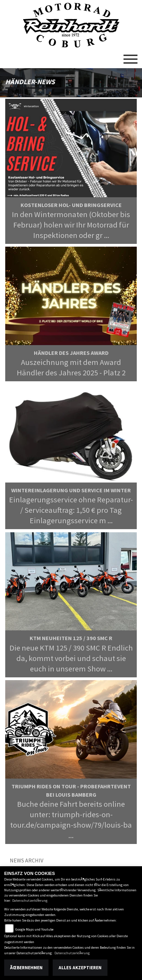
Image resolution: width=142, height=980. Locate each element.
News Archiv (27, 860)
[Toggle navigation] (130, 56)
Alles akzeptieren (80, 968)
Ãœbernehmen (26, 968)
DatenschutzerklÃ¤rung (30, 901)
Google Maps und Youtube (34, 929)
